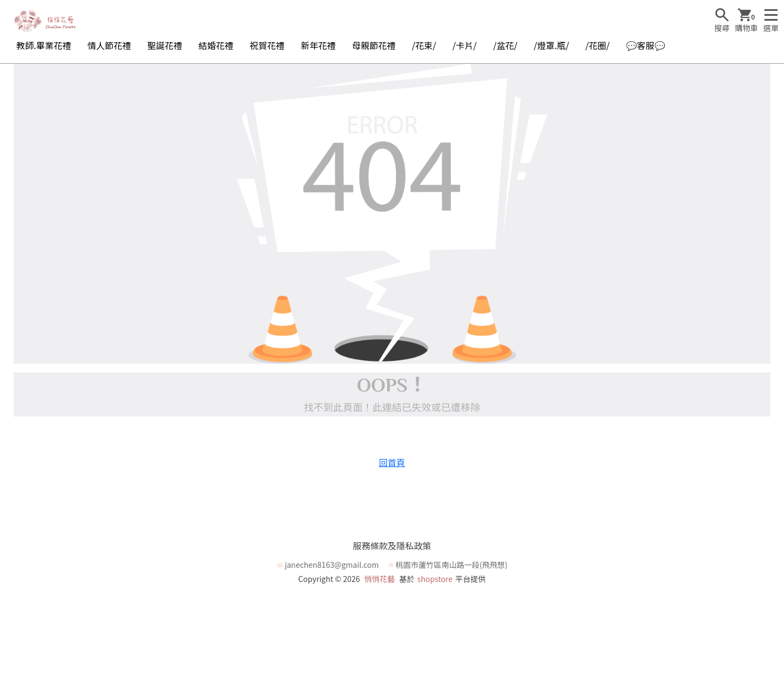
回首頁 (392, 462)
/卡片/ (465, 45)
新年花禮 (318, 45)
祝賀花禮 (267, 45)
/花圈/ (598, 45)
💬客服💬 (646, 45)
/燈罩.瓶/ (551, 45)
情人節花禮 (109, 45)
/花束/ (424, 45)
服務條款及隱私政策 (392, 546)
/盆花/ (506, 45)
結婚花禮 (216, 45)
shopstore (435, 579)
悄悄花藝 (379, 579)
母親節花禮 (374, 45)
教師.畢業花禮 (44, 45)
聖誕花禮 (164, 45)
